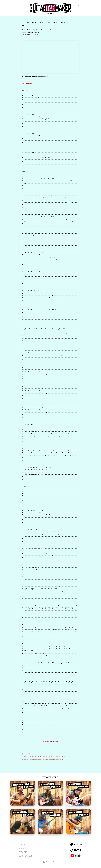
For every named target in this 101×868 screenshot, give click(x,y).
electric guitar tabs (43, 756)
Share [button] (24, 762)
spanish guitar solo (45, 759)
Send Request (25, 856)
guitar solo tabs (53, 756)
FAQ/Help (23, 852)
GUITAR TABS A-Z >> (51, 741)
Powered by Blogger (50, 862)
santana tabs (36, 759)
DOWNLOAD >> (27, 83)
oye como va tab (27, 759)
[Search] (78, 4)
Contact (23, 844)
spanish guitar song (57, 759)
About (22, 848)
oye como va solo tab (64, 756)
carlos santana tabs (32, 756)
